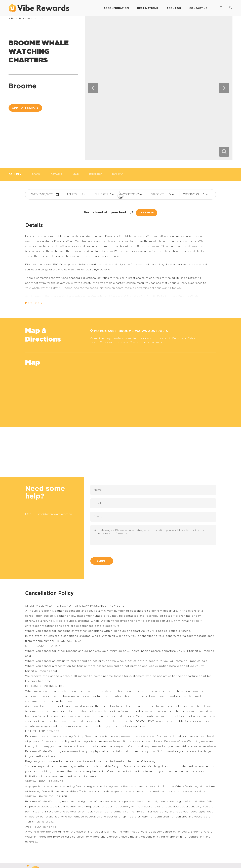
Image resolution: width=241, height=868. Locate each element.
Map (76, 175)
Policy (117, 175)
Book (36, 175)
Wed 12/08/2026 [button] (42, 194)
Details (56, 175)
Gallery (15, 175)
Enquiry (95, 175)
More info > (34, 303)
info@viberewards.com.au (55, 514)
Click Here (147, 213)
